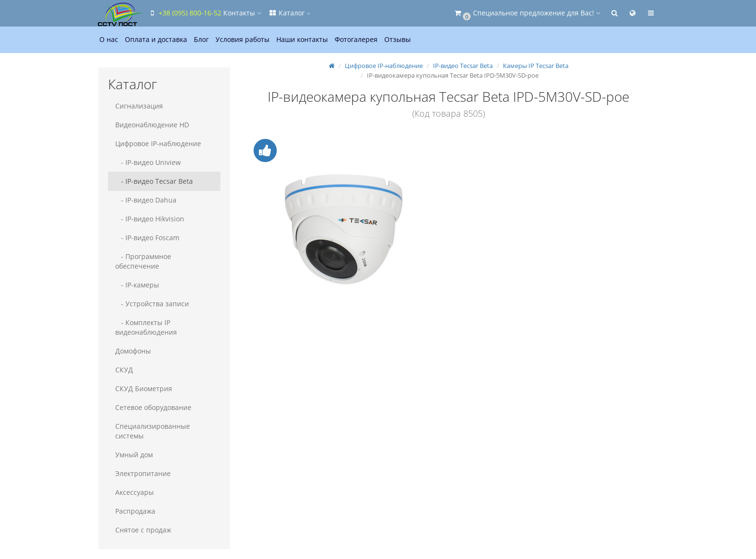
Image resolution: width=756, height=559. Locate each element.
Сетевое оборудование (153, 407)
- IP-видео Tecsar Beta (154, 181)
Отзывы (398, 39)
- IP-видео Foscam (147, 238)
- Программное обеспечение (143, 261)
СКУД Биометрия (144, 389)
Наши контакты (302, 39)
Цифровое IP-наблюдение (158, 143)
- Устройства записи (152, 304)
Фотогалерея (356, 39)
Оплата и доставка (156, 39)
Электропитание (143, 473)
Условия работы (243, 39)
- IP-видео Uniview (148, 162)
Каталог (289, 13)
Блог (201, 39)
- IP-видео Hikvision (150, 219)
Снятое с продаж (143, 530)
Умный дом (134, 455)
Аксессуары (135, 492)
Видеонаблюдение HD (152, 125)
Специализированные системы (153, 431)
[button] (527, 13)
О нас (109, 39)
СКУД (124, 370)
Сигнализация (139, 106)
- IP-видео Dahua (146, 200)
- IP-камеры (137, 285)
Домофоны (133, 351)
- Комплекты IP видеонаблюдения (146, 327)
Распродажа (135, 511)
